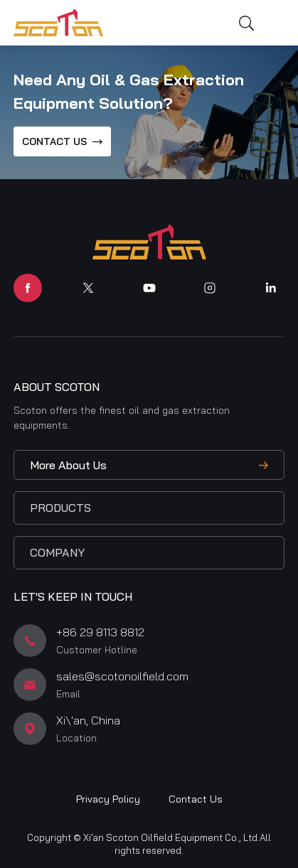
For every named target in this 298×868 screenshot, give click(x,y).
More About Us (68, 465)
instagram (210, 288)
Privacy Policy (108, 799)
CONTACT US (54, 141)
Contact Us (196, 799)
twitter (88, 288)
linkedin (270, 288)
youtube (149, 288)
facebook (28, 288)
